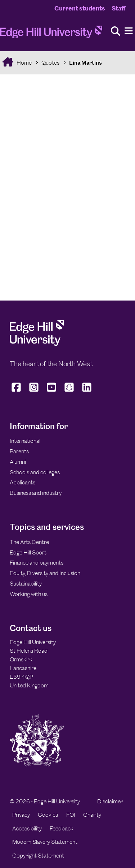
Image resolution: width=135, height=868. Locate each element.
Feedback (62, 828)
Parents (19, 451)
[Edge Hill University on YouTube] (52, 392)
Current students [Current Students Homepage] (80, 8)
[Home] (51, 34)
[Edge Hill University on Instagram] (34, 392)
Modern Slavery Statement (45, 842)
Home (24, 63)
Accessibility (27, 828)
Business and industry (36, 493)
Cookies (48, 815)
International (25, 441)
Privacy (21, 815)
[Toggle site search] (116, 32)
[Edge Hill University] (37, 344)
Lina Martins (85, 63)
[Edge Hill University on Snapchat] (69, 392)
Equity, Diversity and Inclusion (45, 573)
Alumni (18, 462)
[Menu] (129, 31)
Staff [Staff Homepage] (118, 8)
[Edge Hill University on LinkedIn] (87, 392)
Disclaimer (110, 801)
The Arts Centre (29, 542)
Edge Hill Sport (28, 552)
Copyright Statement (38, 856)
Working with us (29, 594)
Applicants (22, 482)
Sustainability (26, 584)
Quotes (50, 63)
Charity (92, 815)
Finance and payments (37, 563)
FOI (71, 815)
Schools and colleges (35, 472)
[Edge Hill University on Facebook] (17, 392)
